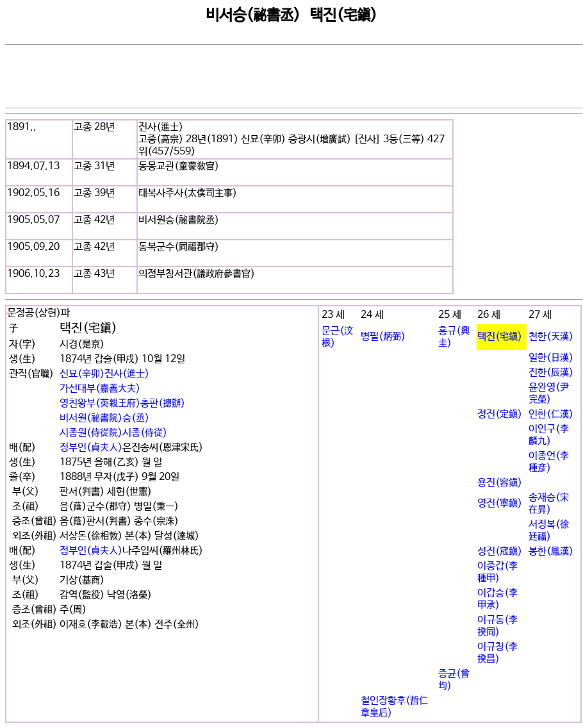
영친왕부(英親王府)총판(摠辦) (122, 403)
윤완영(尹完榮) (549, 393)
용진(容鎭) (500, 483)
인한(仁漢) (551, 414)
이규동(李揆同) (497, 626)
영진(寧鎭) (500, 503)
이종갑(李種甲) (497, 572)
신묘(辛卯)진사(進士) (104, 374)
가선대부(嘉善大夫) (100, 389)
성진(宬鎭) (500, 551)
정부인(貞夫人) (91, 448)
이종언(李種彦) (549, 462)
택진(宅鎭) (500, 337)
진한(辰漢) (551, 373)
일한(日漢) (551, 358)
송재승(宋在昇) (549, 504)
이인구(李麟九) (549, 435)
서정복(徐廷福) (549, 531)
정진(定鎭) (500, 414)
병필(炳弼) (383, 337)
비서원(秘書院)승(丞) (104, 418)
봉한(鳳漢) (551, 551)
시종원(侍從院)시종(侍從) (113, 433)
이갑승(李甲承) (497, 599)
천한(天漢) (551, 337)
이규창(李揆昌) (497, 653)
